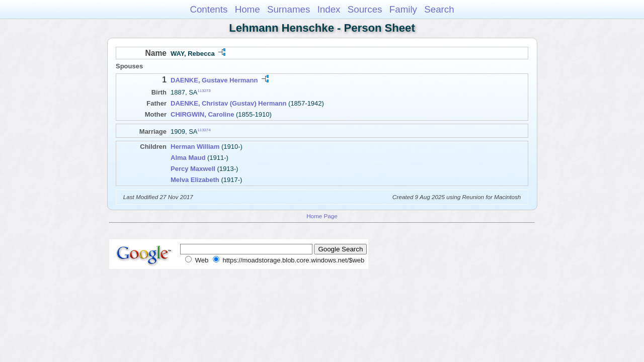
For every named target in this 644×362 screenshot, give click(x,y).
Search (439, 9)
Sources (365, 9)
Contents (209, 9)
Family (403, 9)
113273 (204, 91)
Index (329, 9)
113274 (204, 129)
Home (248, 9)
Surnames (289, 9)
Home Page (322, 216)
